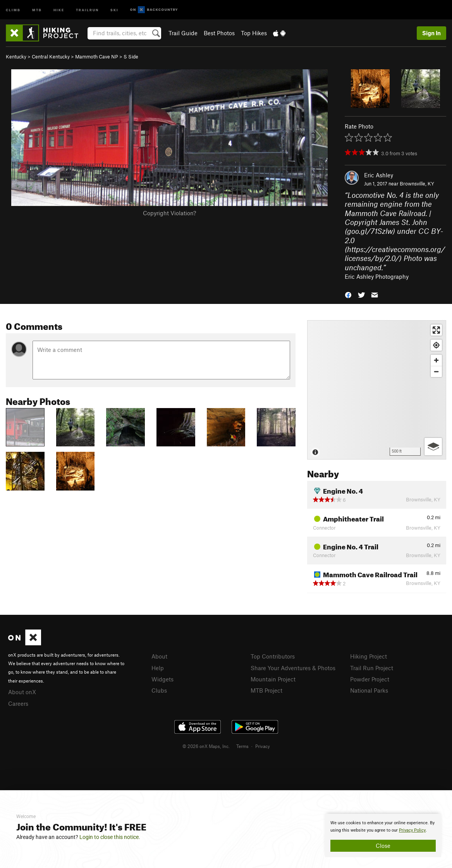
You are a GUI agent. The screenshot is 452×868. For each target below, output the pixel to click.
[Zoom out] (436, 371)
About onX (22, 692)
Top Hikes (254, 33)
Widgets (162, 679)
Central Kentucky (51, 57)
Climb (13, 9)
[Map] (377, 390)
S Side (131, 57)
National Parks (369, 690)
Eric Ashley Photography (377, 276)
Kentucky (16, 57)
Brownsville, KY (417, 184)
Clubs (159, 690)
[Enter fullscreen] (436, 330)
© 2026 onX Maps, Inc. (206, 746)
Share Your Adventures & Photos (293, 668)
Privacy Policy (412, 830)
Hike (59, 9)
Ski (114, 9)
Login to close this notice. (110, 837)
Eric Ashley (379, 175)
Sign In (431, 33)
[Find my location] (436, 345)
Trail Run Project (372, 668)
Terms (242, 746)
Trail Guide (183, 33)
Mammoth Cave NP (97, 57)
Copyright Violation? (169, 213)
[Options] (433, 447)
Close (383, 846)
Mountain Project (273, 679)
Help (158, 668)
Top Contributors (273, 656)
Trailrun (87, 9)
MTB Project (266, 690)
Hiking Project (369, 656)
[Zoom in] (436, 360)
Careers (18, 703)
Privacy (263, 746)
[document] (383, 835)
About (159, 656)
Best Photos (219, 33)
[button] (348, 294)
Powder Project (370, 679)
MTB (37, 9)
